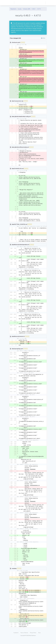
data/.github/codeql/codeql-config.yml (21, 117)
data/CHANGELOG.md (18, 169)
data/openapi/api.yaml (17, 351)
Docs (39, 638)
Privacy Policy (33, 638)
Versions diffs (27, 9)
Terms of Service (24, 638)
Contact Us (16, 638)
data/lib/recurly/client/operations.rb (20, 246)
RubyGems (13, 9)
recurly (20, 9)
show (44, 38)
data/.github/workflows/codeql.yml (20, 148)
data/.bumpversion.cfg (17, 101)
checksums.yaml (16, 42)
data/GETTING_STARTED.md (19, 226)
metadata (14, 573)
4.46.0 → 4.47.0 (36, 9)
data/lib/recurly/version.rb (18, 338)
